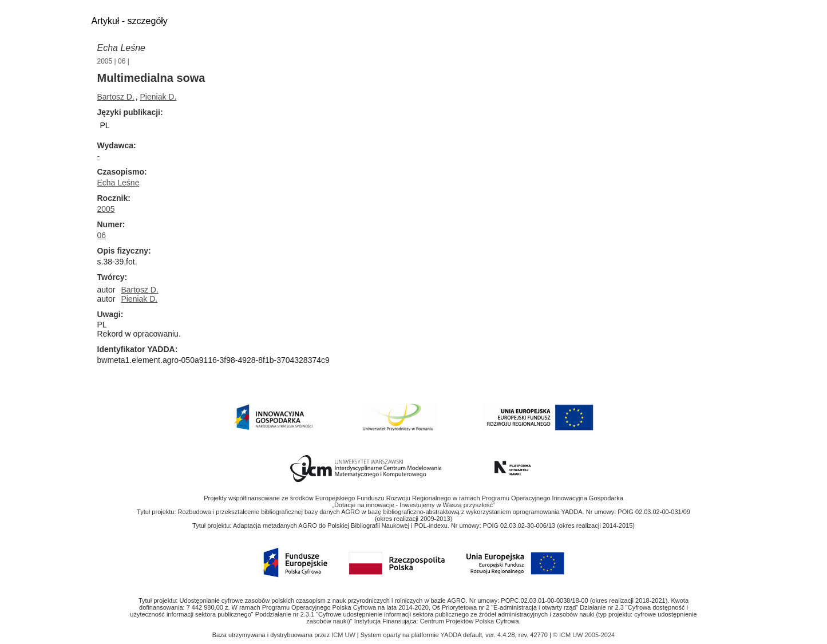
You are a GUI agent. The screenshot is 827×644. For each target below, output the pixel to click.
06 (122, 61)
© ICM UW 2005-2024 (584, 635)
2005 (105, 61)
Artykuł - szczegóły (130, 21)
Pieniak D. (159, 97)
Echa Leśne (122, 48)
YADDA (452, 635)
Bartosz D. (116, 97)
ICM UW (344, 635)
